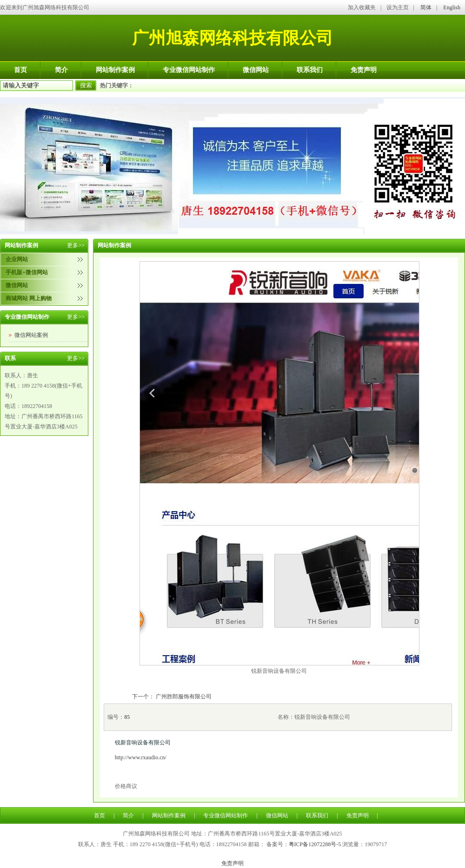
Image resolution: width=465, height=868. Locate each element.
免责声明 (364, 70)
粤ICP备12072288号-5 (315, 844)
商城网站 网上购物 (29, 298)
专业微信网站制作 (189, 70)
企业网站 (17, 259)
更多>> (76, 245)
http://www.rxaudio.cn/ (141, 757)
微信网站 (256, 70)
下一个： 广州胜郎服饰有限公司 (172, 697)
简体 (426, 7)
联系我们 (310, 70)
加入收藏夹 (362, 7)
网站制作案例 (115, 70)
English (452, 7)
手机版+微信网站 (27, 272)
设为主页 (398, 7)
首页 (20, 70)
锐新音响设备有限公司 (143, 743)
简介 (61, 70)
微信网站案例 (31, 335)
